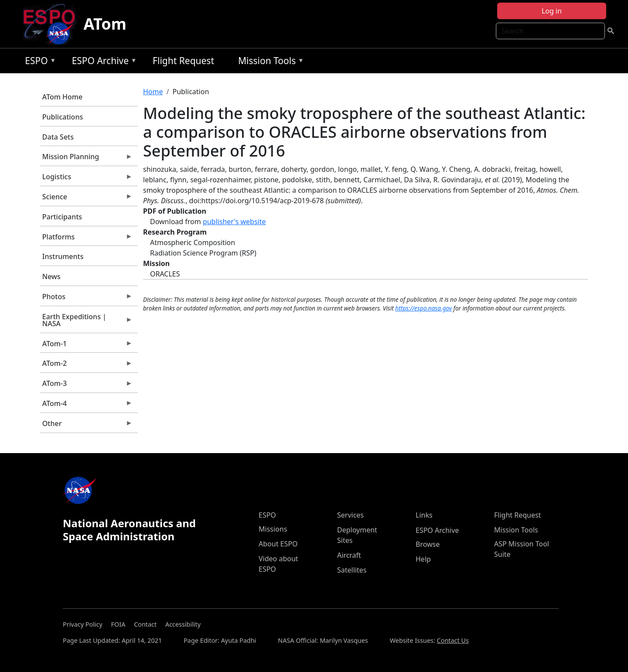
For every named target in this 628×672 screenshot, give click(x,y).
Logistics (86, 179)
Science (86, 199)
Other (86, 426)
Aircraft (349, 555)
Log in (552, 11)
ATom (105, 24)
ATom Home (62, 97)
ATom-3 (86, 385)
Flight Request (183, 61)
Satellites (352, 570)
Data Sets (58, 137)
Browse (428, 544)
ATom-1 (86, 346)
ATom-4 (86, 406)
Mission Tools (269, 62)
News (51, 276)
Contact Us (453, 640)
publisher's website (234, 222)
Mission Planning (86, 159)
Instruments (63, 256)
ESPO (38, 62)
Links (424, 515)
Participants (62, 217)
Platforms (86, 239)
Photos (86, 299)
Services (350, 515)
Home (153, 92)
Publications (63, 117)
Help (423, 559)
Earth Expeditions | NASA (86, 322)
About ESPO (278, 544)
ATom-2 (86, 365)
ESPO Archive (102, 62)
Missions (273, 529)
